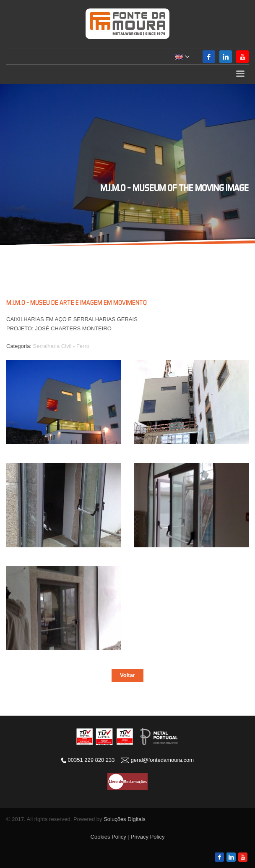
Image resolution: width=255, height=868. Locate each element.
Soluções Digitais (125, 819)
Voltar (127, 675)
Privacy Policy (147, 837)
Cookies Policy (108, 837)
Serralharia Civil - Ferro (61, 346)
